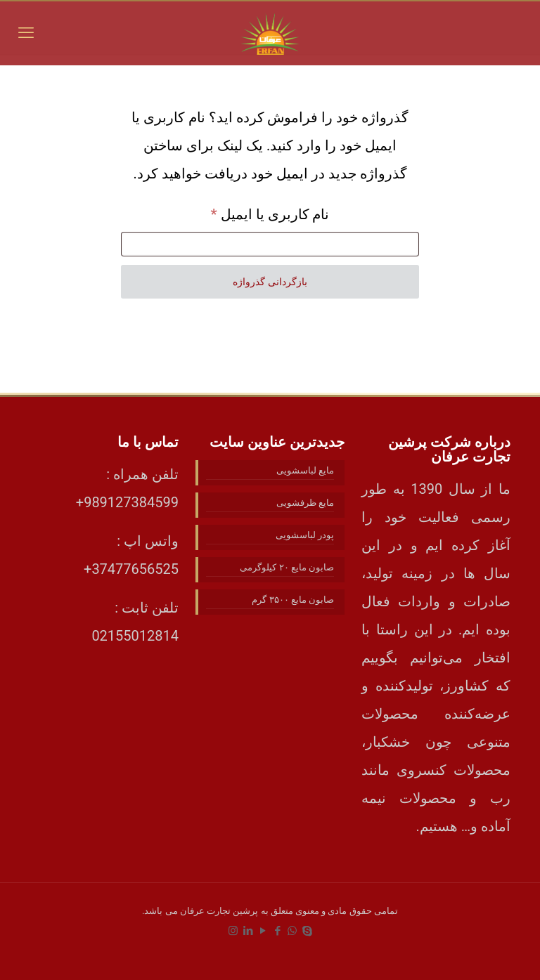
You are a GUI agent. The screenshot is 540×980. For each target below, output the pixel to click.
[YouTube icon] (263, 931)
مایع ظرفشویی (305, 503)
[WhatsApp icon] (292, 931)
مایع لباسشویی (305, 470)
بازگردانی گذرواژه (270, 282)
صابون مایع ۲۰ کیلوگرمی (287, 567)
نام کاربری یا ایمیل (251, 211)
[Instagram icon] (233, 931)
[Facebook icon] (277, 931)
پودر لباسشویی (305, 535)
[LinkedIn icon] (248, 931)
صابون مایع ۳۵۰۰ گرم (293, 600)
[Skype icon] (307, 931)
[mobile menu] (26, 33)
